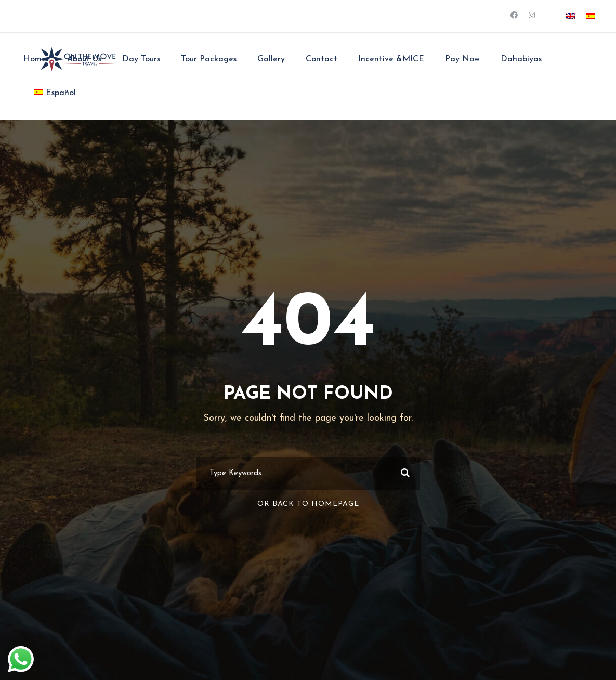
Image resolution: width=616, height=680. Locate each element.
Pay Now (462, 59)
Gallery (271, 59)
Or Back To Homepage (308, 504)
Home (35, 59)
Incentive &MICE (391, 59)
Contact (322, 59)
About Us (84, 59)
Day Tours (141, 59)
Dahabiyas (521, 59)
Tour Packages (209, 59)
